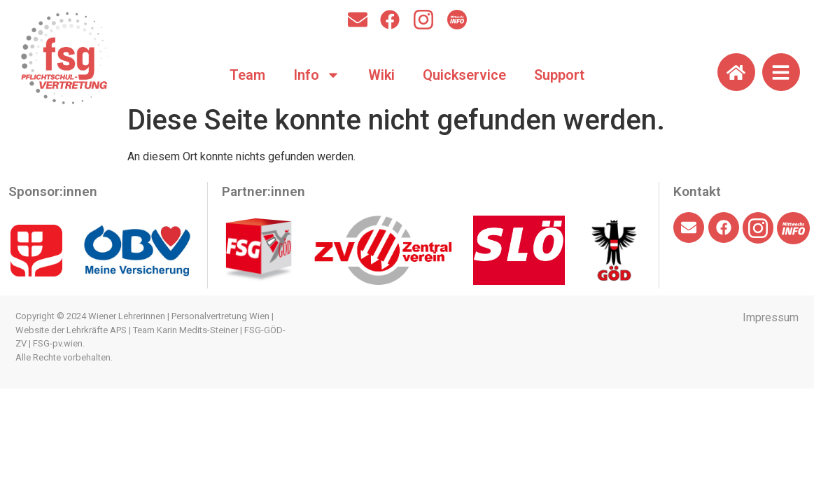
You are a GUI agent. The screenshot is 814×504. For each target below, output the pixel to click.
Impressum (771, 317)
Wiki (381, 75)
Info (317, 75)
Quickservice (464, 75)
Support (559, 75)
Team (247, 75)
